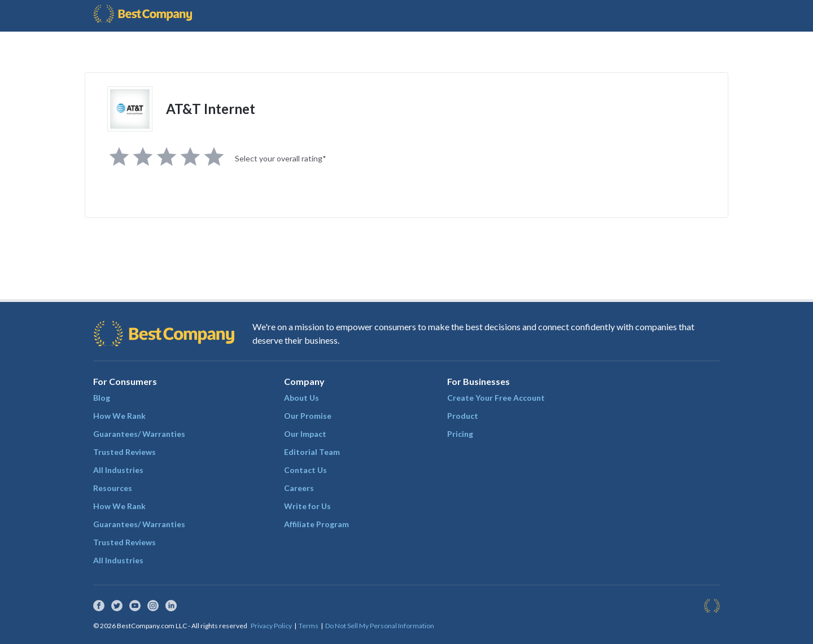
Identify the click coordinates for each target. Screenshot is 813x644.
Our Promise (308, 416)
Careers (299, 488)
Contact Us (305, 470)
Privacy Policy (271, 626)
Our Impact (305, 434)
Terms (309, 626)
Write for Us (307, 506)
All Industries (118, 470)
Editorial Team (312, 452)
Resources (113, 488)
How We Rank (119, 416)
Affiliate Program (316, 524)
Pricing (460, 434)
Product (463, 416)
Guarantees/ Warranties (139, 434)
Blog (102, 398)
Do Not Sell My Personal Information (380, 626)
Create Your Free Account (496, 398)
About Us (301, 398)
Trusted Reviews (124, 452)
